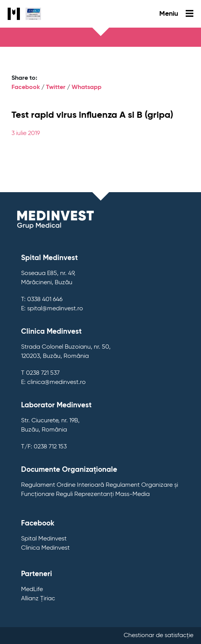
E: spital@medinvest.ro (52, 309)
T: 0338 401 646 (42, 300)
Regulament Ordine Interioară (63, 485)
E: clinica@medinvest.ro (53, 382)
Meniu (176, 14)
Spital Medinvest (44, 539)
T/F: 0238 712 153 (44, 447)
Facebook (26, 87)
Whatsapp (87, 87)
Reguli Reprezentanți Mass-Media (103, 494)
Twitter (56, 87)
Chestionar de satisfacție (159, 636)
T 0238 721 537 (40, 373)
